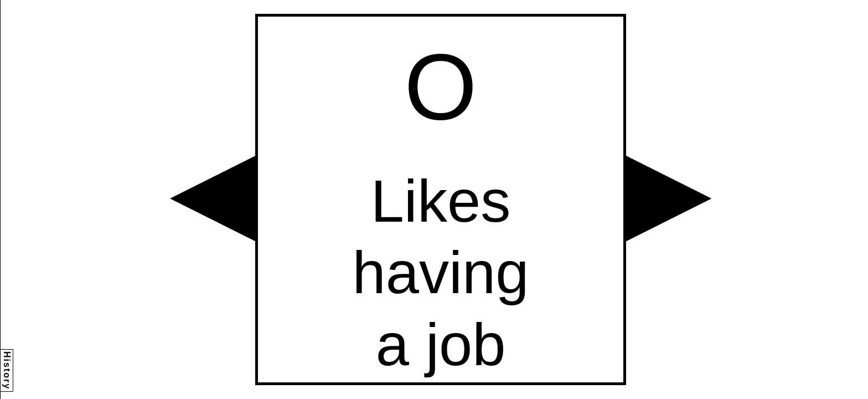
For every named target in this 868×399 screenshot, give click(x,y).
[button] (213, 198)
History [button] (7, 370)
